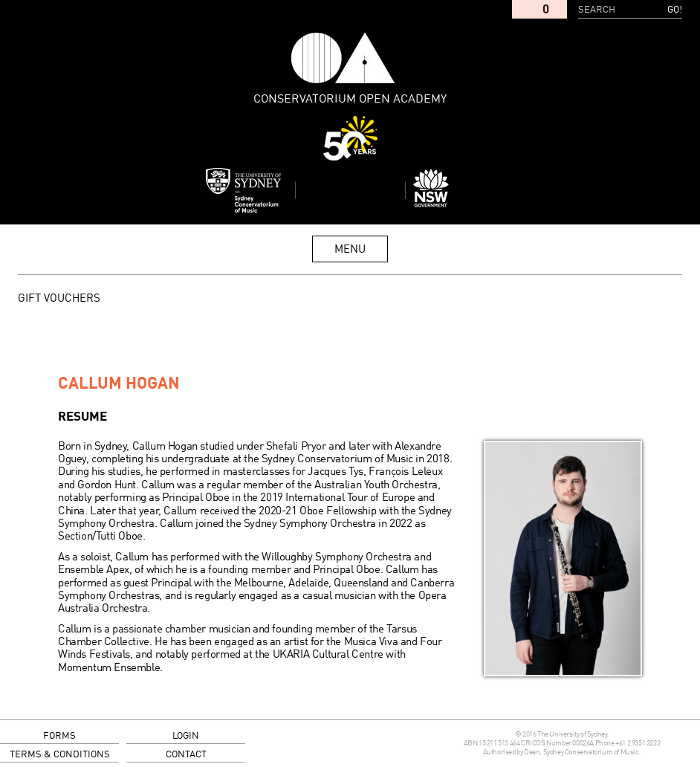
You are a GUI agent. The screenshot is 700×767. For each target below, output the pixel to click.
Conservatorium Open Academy (343, 58)
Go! (675, 10)
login (186, 736)
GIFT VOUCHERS (59, 299)
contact (186, 755)
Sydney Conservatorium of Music (244, 190)
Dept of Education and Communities (457, 190)
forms (59, 736)
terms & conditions (60, 755)
